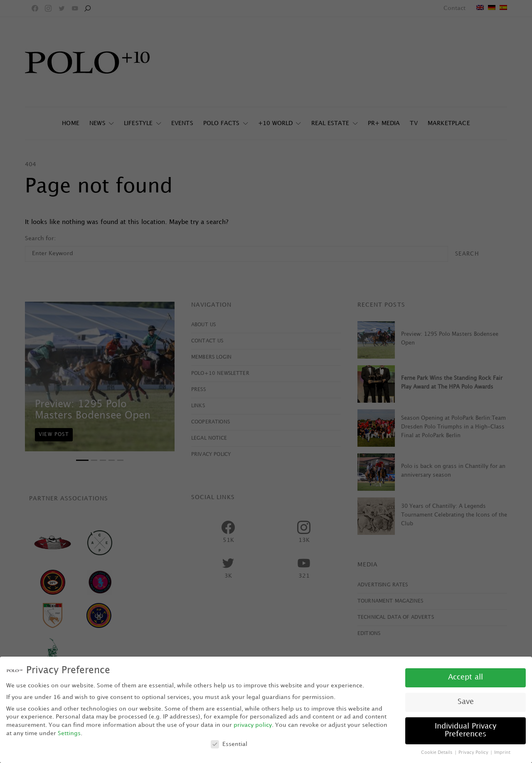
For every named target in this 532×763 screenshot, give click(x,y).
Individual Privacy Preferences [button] (465, 731)
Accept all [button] (465, 677)
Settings (69, 733)
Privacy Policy (474, 753)
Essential (229, 744)
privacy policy (253, 725)
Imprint (502, 753)
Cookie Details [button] (437, 753)
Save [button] (466, 702)
